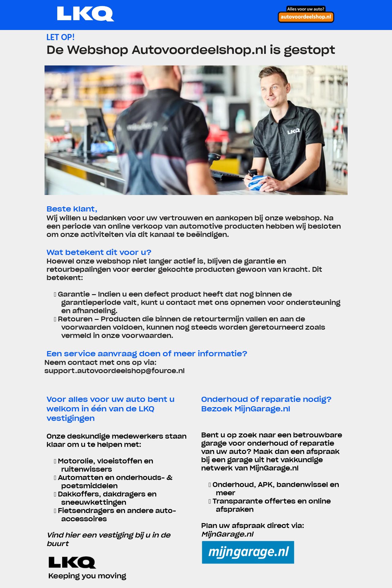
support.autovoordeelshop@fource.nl (115, 371)
